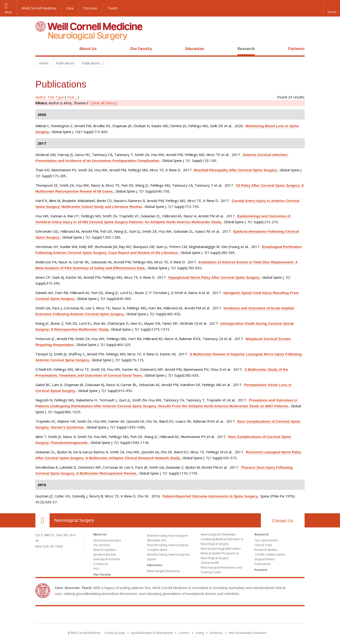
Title (51, 97)
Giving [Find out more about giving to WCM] (200, 633)
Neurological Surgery (74, 520)
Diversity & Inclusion (107, 559)
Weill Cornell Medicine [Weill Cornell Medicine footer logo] (170, 616)
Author (41, 97)
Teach (112, 8)
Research (246, 49)
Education (195, 49)
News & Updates (104, 550)
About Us (88, 49)
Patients (296, 49)
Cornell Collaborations (270, 554)
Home (41, 49)
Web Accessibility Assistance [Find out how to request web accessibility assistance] (248, 633)
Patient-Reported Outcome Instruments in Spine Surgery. (210, 496)
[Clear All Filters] (104, 103)
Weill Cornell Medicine (39, 8)
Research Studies (266, 550)
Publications (263, 564)
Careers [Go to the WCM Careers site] (184, 633)
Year (71, 97)
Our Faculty (141, 49)
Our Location (42, 520)
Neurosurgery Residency (164, 571)
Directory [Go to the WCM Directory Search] (216, 633)
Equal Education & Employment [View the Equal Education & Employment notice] (152, 633)
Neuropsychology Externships (221, 549)
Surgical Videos (265, 559)
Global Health (210, 563)
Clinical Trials (263, 545)
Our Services (102, 545)
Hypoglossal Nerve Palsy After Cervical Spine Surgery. (214, 277)
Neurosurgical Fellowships (218, 534)
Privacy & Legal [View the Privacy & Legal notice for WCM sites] (115, 633)
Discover (91, 8)
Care (70, 8)
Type (60, 97)
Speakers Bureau (105, 554)
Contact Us (283, 521)
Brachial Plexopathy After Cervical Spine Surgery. (236, 170)
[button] (332, 8)
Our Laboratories (266, 540)
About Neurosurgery (107, 540)
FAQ (96, 569)
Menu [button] (8, 12)
